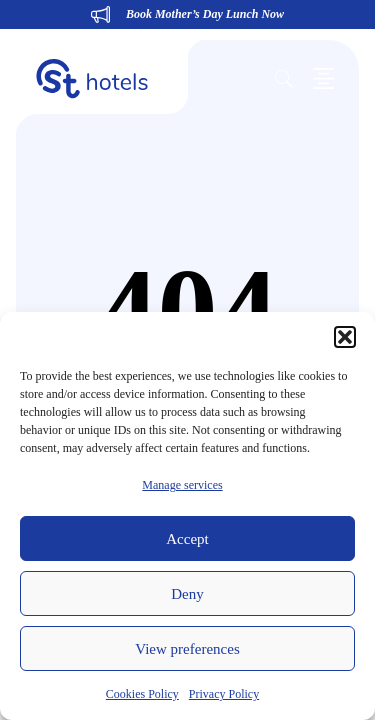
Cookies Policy (142, 694)
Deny (187, 594)
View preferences (187, 649)
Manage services (182, 485)
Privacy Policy (224, 694)
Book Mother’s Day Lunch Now (205, 14)
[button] (345, 337)
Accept (187, 539)
